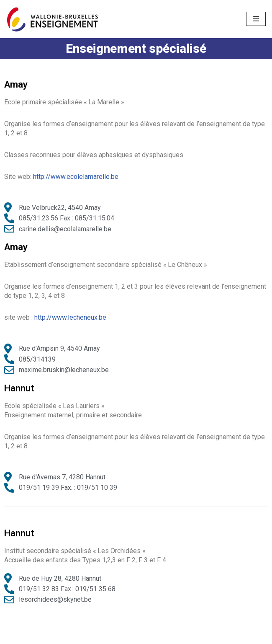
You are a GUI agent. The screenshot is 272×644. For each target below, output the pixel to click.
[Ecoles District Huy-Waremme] (52, 19)
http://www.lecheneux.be (70, 318)
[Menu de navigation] (256, 19)
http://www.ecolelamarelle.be (76, 177)
